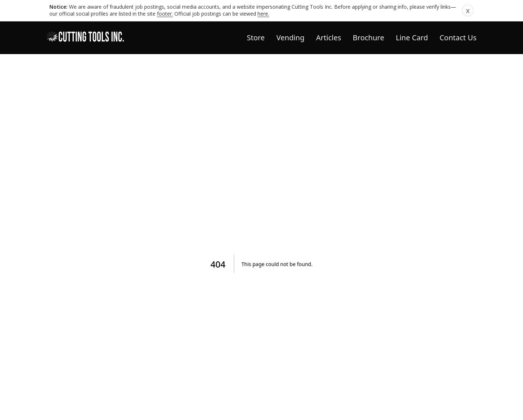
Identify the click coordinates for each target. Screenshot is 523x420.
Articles (329, 38)
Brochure (368, 38)
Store (256, 38)
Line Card (412, 38)
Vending (290, 38)
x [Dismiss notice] (468, 11)
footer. (165, 14)
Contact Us (458, 38)
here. (263, 14)
